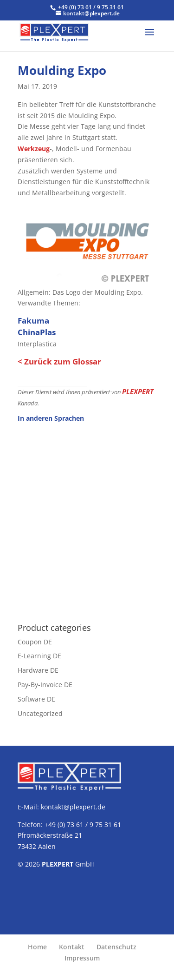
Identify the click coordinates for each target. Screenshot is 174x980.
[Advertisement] (87, 518)
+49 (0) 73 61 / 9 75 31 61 (91, 7)
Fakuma (33, 321)
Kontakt (72, 947)
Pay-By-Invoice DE (45, 685)
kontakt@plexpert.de (73, 807)
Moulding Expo (62, 70)
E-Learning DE (39, 656)
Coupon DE (35, 642)
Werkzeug (34, 149)
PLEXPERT (138, 391)
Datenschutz (116, 947)
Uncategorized (40, 713)
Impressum (82, 958)
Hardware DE (38, 670)
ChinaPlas (37, 332)
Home (37, 947)
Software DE (36, 699)
